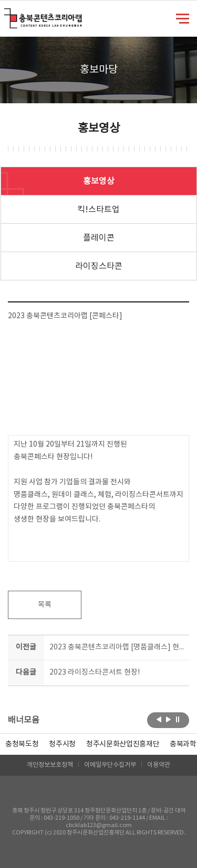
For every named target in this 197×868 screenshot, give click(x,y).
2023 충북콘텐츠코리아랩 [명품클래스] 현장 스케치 (117, 647)
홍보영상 (99, 181)
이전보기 (159, 719)
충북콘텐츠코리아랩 (7, 14)
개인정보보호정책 (50, 765)
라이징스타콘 (99, 266)
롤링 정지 (178, 719)
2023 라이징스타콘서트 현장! (95, 672)
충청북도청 (22, 744)
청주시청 (62, 744)
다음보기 (168, 719)
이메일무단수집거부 (110, 765)
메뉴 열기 (183, 18)
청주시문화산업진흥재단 (123, 744)
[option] (22, 744)
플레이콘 (99, 238)
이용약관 (159, 765)
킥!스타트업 (98, 210)
